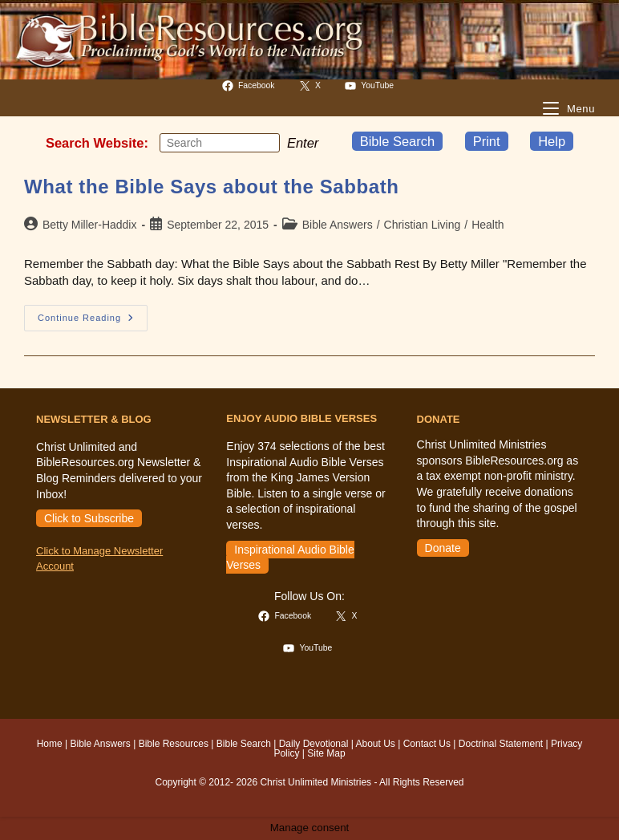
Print (487, 141)
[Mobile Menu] (569, 109)
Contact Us (427, 744)
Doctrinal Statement (501, 744)
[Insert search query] (220, 143)
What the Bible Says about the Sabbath (212, 187)
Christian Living (423, 225)
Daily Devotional (314, 744)
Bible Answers (338, 225)
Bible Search (398, 141)
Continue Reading (93, 322)
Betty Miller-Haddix (89, 225)
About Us (376, 744)
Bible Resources (174, 744)
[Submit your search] (264, 142)
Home (50, 744)
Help (552, 141)
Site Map (326, 753)
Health (488, 225)
